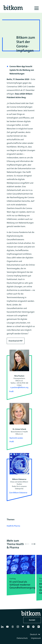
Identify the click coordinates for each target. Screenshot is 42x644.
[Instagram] (18, 628)
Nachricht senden (16, 438)
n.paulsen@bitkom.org (19, 387)
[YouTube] (8, 628)
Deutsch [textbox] (34, 634)
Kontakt (32, 620)
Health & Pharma (13, 526)
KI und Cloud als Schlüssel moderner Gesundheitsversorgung (21, 585)
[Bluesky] (24, 628)
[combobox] (35, 634)
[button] (33, 544)
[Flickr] (39, 628)
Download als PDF (16, 341)
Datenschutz (22, 638)
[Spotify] (34, 628)
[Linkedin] (3, 628)
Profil (11, 391)
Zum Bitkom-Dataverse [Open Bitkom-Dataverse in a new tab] (18, 493)
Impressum (36, 638)
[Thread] (13, 628)
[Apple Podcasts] (29, 628)
